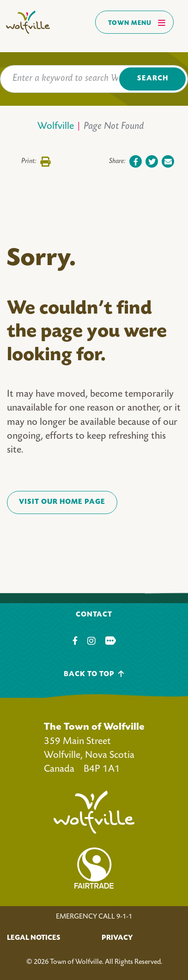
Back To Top (94, 674)
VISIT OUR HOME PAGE (62, 502)
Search (153, 79)
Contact (94, 615)
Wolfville (56, 127)
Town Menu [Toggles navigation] (137, 23)
